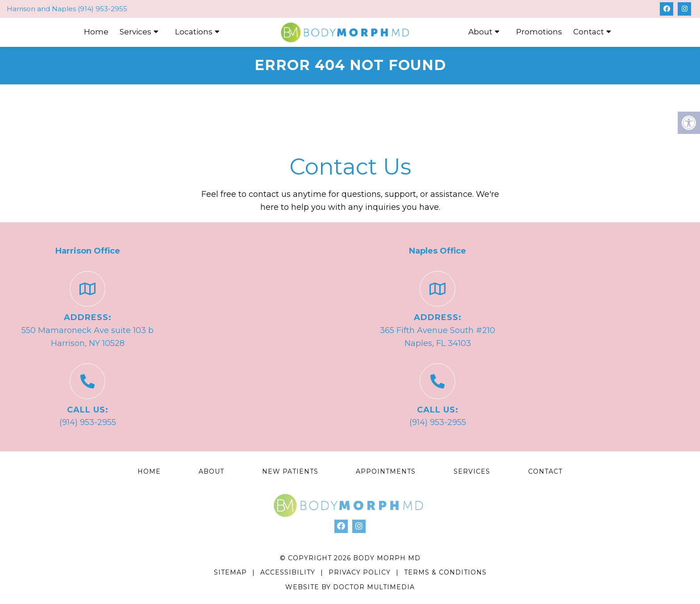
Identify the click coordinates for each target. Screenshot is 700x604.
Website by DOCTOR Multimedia (350, 587)
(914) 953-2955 (102, 9)
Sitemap (230, 572)
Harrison (22, 9)
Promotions (539, 32)
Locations (194, 32)
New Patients (290, 471)
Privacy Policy (361, 572)
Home (96, 32)
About (480, 32)
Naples (65, 9)
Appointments (386, 471)
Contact (589, 32)
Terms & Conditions (445, 572)
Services (135, 32)
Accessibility (288, 572)
